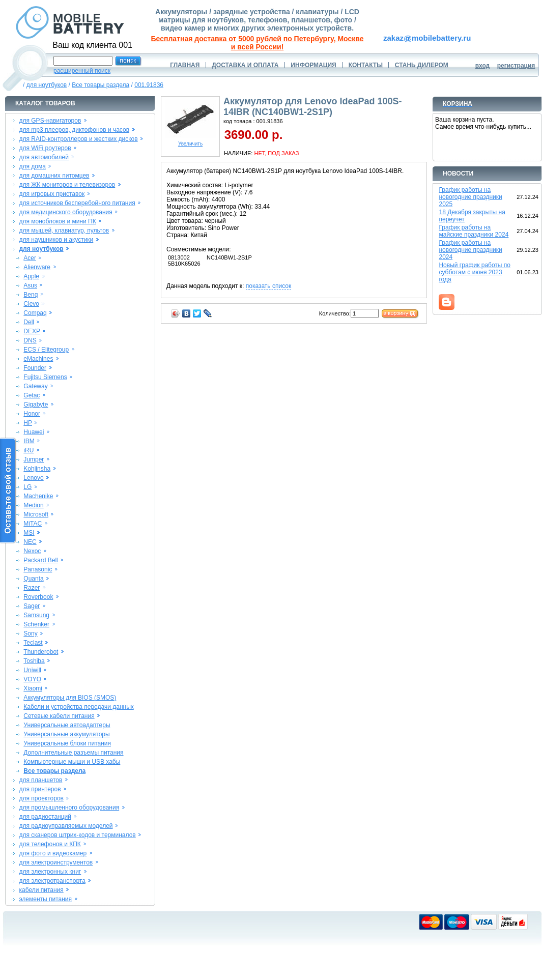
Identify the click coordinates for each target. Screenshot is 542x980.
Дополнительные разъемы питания (73, 753)
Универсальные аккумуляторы (66, 734)
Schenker (36, 624)
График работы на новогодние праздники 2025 (470, 197)
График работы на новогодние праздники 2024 (470, 250)
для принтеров (40, 789)
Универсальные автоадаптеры (67, 725)
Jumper (34, 459)
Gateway (35, 386)
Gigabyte (36, 405)
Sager (32, 606)
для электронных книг (50, 872)
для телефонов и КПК (50, 844)
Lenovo (33, 478)
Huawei (34, 432)
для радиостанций (45, 817)
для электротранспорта (52, 881)
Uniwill (32, 670)
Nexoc (32, 551)
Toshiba (34, 661)
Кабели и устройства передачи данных (78, 707)
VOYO (32, 679)
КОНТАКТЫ (366, 65)
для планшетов (40, 780)
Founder (35, 368)
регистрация (516, 66)
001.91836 (149, 85)
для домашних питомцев (54, 176)
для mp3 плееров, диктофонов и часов (74, 130)
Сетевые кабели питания (59, 716)
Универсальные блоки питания (67, 743)
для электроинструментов (56, 862)
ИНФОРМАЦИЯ (313, 65)
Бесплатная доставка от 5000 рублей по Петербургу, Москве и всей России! (258, 43)
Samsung (36, 615)
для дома (32, 166)
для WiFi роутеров (45, 148)
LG (27, 487)
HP (28, 423)
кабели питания (41, 890)
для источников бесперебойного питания (77, 203)
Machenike (38, 496)
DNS (30, 340)
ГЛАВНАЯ (185, 65)
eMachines (38, 359)
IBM (29, 441)
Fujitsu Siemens (45, 377)
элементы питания (45, 899)
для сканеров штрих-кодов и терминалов (77, 835)
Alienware (37, 267)
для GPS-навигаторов (50, 121)
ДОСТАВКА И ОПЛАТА (245, 65)
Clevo (31, 304)
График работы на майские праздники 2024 (474, 231)
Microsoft (36, 514)
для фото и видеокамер (53, 853)
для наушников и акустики (56, 240)
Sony (30, 633)
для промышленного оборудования (69, 808)
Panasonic (38, 569)
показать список (268, 286)
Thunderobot (41, 652)
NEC (30, 542)
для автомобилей (44, 157)
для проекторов (41, 798)
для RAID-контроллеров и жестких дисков (78, 139)
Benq (31, 295)
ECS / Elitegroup (46, 350)
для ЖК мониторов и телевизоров (67, 185)
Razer (32, 588)
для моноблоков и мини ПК (57, 221)
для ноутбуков (47, 85)
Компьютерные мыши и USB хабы (72, 762)
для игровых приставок (52, 194)
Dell (29, 322)
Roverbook (38, 597)
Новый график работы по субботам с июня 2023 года (475, 272)
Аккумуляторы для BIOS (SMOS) (70, 698)
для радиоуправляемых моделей (66, 826)
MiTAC (33, 524)
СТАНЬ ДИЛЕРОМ (422, 65)
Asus (30, 285)
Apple (31, 276)
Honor (32, 414)
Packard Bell (40, 560)
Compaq (35, 313)
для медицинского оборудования (65, 212)
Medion (33, 505)
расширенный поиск (82, 71)
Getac (32, 395)
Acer (30, 258)
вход (483, 66)
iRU (28, 450)
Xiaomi (33, 688)
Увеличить (190, 141)
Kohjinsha (37, 469)
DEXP (32, 331)
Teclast (33, 643)
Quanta (33, 579)
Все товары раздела (101, 85)
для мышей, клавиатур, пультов (64, 230)
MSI (29, 533)
